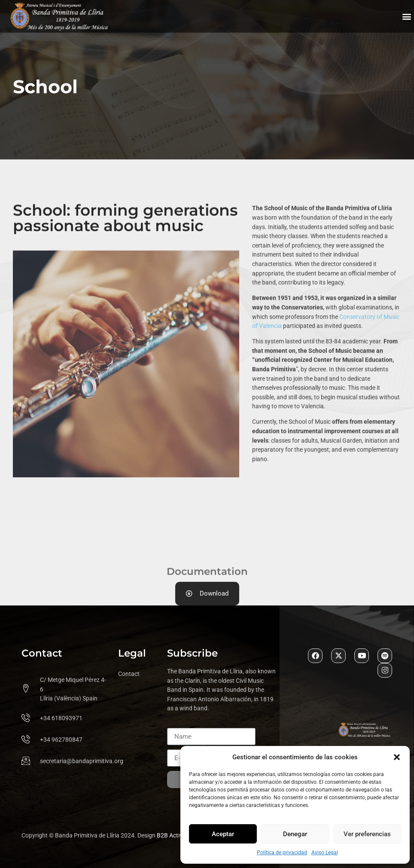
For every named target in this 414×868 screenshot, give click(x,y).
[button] (397, 757)
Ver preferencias (367, 834)
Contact (129, 674)
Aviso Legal (325, 853)
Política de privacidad (282, 853)
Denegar (295, 834)
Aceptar (223, 834)
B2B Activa (171, 836)
